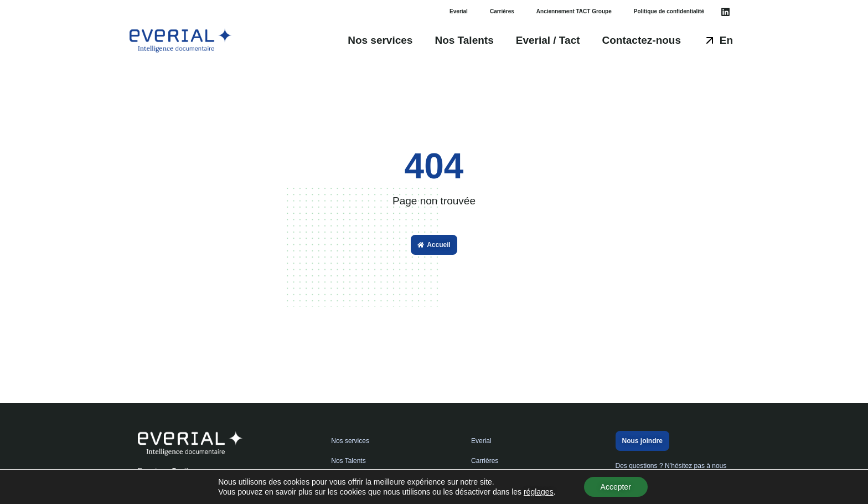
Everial (459, 11)
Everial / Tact (548, 40)
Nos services (380, 40)
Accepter (616, 487)
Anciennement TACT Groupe (574, 11)
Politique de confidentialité (669, 11)
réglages (539, 492)
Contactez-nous (642, 40)
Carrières (502, 11)
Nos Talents (464, 40)
